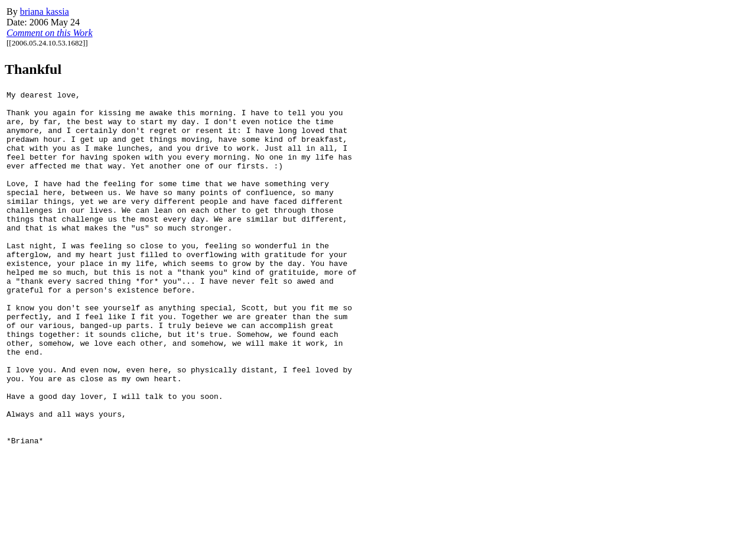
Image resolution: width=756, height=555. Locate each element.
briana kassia (45, 12)
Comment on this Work (50, 33)
